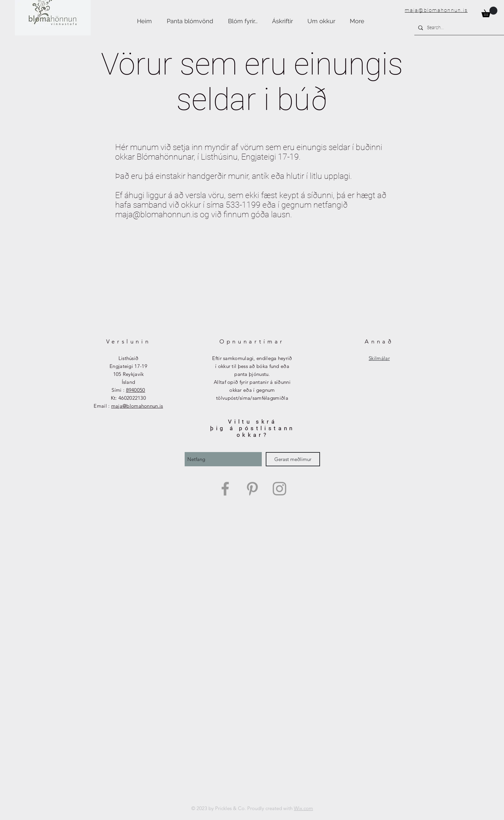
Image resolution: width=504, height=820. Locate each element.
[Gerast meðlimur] (293, 459)
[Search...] (460, 28)
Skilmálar (379, 358)
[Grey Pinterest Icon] (252, 489)
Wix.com (303, 808)
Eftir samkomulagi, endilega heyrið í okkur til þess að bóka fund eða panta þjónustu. (252, 366)
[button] (489, 12)
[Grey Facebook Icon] (225, 489)
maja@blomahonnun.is (436, 10)
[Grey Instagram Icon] (279, 489)
